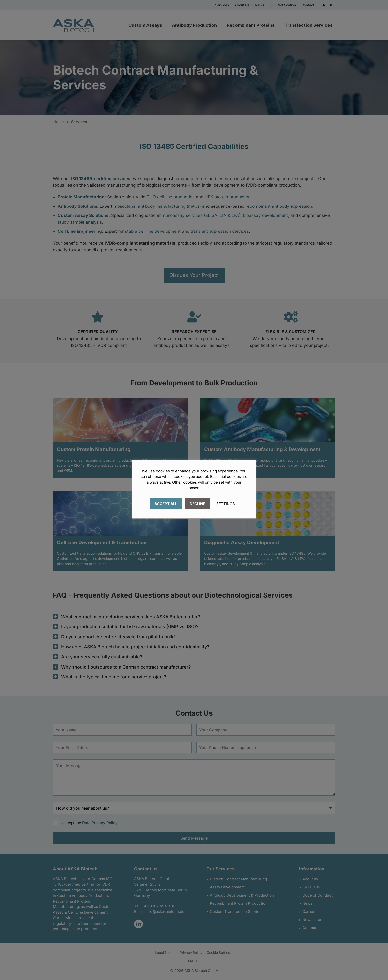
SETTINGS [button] (226, 504)
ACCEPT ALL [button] (166, 504)
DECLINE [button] (197, 504)
